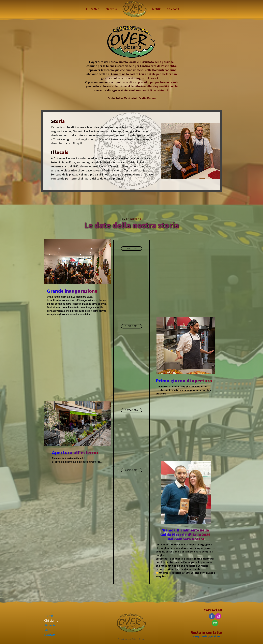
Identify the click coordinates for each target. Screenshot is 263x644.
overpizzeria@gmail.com (208, 636)
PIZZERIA (111, 9)
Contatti (50, 635)
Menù (48, 630)
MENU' (156, 9)
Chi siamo (51, 620)
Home (49, 616)
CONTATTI (174, 9)
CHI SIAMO (93, 9)
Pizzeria (50, 625)
